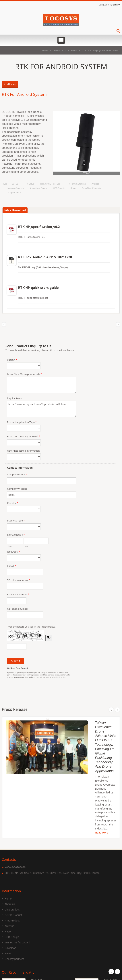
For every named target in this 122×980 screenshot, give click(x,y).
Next (117, 710)
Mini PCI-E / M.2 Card (17, 943)
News (8, 953)
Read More (101, 833)
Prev (111, 710)
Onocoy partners (14, 959)
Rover (73, 188)
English (114, 5)
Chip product (12, 910)
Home (45, 51)
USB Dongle (59, 188)
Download (10, 948)
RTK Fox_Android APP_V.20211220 (45, 257)
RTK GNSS (29, 184)
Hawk (8, 932)
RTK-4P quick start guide (38, 288)
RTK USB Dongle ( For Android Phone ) (101, 51)
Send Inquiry (10, 84)
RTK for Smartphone (76, 184)
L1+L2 (15, 184)
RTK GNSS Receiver (50, 184)
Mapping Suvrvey (16, 188)
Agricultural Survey (38, 188)
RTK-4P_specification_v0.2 (39, 227)
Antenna (9, 926)
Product (57, 51)
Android (95, 184)
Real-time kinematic (92, 188)
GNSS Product (13, 915)
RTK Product (71, 51)
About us (10, 904)
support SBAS (14, 193)
